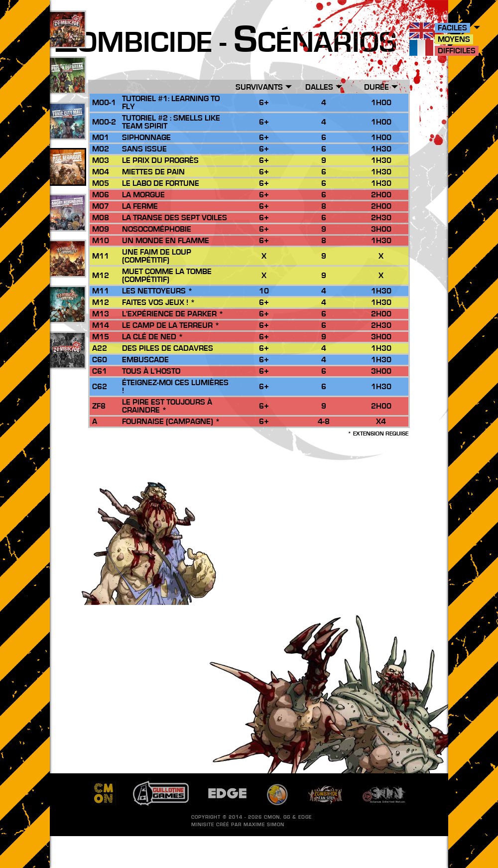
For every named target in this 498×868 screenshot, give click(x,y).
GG (287, 817)
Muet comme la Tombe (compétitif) (167, 276)
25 (67, 178)
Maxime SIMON (264, 825)
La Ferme (140, 206)
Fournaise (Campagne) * (171, 422)
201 (67, 361)
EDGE (305, 817)
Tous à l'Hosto (151, 371)
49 (67, 86)
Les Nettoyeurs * (157, 291)
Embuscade (145, 360)
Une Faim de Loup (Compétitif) (157, 256)
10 (67, 315)
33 (67, 132)
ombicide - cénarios (226, 43)
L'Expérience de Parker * (173, 314)
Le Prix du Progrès (160, 160)
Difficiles (457, 51)
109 (67, 40)
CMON (272, 817)
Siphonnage (146, 138)
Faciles (452, 28)
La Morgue (143, 195)
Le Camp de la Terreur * (171, 325)
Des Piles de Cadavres (168, 348)
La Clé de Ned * (153, 337)
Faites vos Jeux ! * (159, 302)
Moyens (454, 39)
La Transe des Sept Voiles (175, 218)
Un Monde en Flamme (166, 241)
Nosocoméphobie (157, 229)
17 (67, 224)
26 (67, 270)
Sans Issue (144, 149)
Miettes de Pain (153, 172)
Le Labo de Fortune (161, 183)
